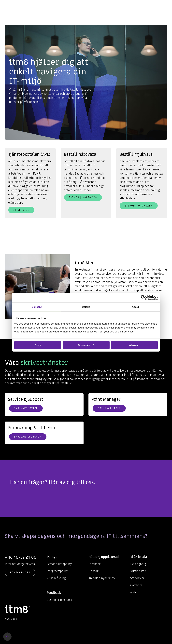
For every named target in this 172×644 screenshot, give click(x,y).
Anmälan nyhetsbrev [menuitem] (102, 578)
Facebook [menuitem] (95, 564)
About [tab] (135, 307)
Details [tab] (86, 307)
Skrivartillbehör (28, 437)
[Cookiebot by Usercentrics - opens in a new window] (143, 297)
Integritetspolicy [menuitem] (57, 571)
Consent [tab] (37, 307)
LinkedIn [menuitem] (94, 571)
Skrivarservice (26, 408)
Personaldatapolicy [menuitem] (59, 564)
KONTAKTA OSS (20, 573)
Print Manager (109, 408)
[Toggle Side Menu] (165, 6)
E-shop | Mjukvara (139, 206)
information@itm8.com (20, 564)
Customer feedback (59, 600)
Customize (86, 345)
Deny (38, 345)
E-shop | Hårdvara (83, 197)
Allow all (134, 345)
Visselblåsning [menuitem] (56, 578)
